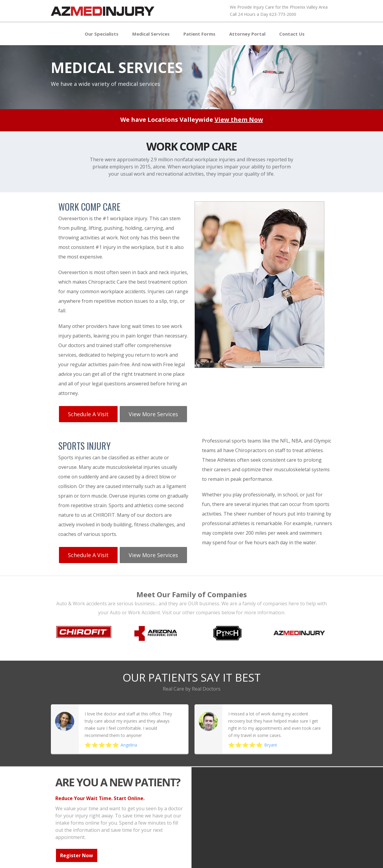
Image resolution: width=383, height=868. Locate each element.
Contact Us (292, 34)
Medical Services (151, 34)
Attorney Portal (247, 34)
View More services (152, 412)
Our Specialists (102, 34)
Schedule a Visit (88, 412)
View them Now (239, 120)
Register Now (77, 850)
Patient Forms (199, 34)
